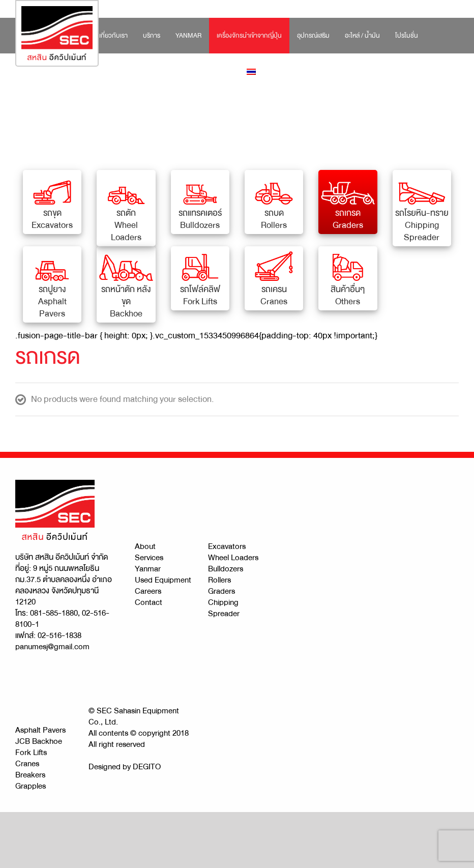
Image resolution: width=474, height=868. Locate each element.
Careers (148, 591)
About (145, 546)
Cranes (27, 764)
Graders (221, 591)
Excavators (227, 546)
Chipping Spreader (224, 608)
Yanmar (148, 569)
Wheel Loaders (233, 558)
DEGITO (147, 767)
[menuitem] (113, 36)
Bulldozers (226, 569)
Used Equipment (163, 580)
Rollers (219, 580)
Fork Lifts (31, 753)
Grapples (31, 786)
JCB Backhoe (39, 741)
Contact (149, 602)
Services (149, 558)
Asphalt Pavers (40, 730)
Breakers (30, 775)
